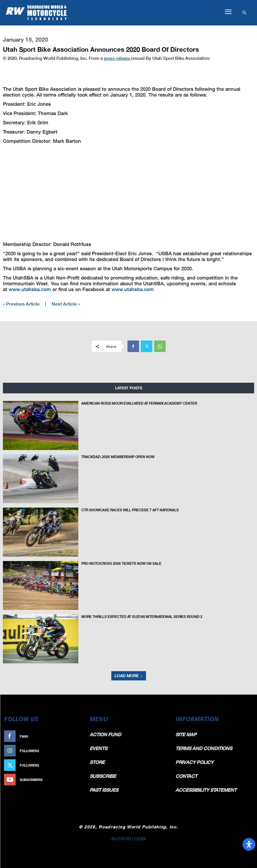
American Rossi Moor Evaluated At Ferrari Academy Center (139, 403)
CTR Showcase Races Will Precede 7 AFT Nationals (130, 510)
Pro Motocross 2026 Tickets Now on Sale (121, 563)
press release (118, 58)
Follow (75, 751)
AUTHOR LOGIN (129, 838)
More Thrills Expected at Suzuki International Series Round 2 (142, 616)
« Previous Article (21, 304)
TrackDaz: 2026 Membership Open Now (118, 457)
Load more (129, 676)
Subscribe (72, 780)
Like (78, 736)
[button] (228, 12)
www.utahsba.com (30, 289)
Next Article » (66, 304)
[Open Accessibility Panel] (249, 844)
